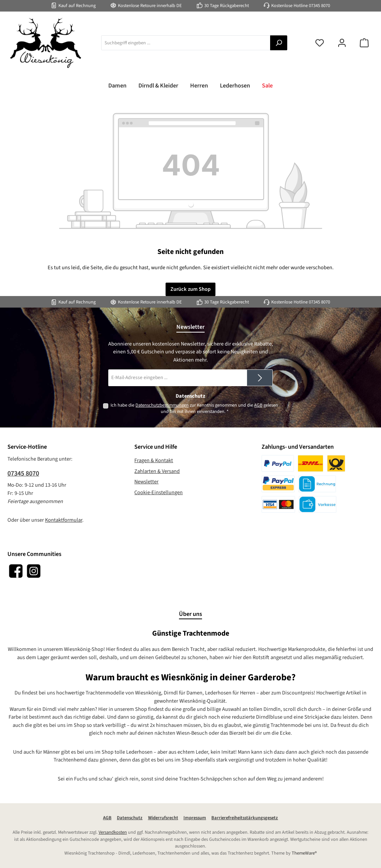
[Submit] (260, 378)
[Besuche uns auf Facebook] (16, 571)
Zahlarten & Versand (157, 471)
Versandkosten (113, 832)
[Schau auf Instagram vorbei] (34, 571)
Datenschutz (130, 818)
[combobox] (186, 43)
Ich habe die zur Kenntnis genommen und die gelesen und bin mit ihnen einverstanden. (194, 408)
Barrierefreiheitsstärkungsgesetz (245, 818)
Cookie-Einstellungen (159, 492)
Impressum (195, 818)
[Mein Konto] (342, 43)
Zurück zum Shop (190, 289)
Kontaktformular (64, 520)
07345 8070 (319, 6)
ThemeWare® (304, 853)
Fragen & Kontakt (154, 460)
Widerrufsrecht (163, 818)
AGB (258, 405)
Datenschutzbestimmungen (162, 405)
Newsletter (146, 482)
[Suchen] (279, 43)
